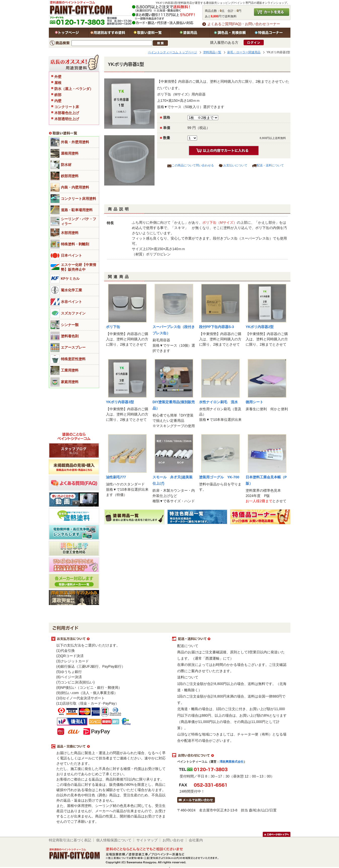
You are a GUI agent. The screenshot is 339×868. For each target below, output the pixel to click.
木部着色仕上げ (67, 113)
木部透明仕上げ (67, 119)
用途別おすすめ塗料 (109, 33)
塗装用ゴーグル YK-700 (219, 477)
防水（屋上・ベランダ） (74, 89)
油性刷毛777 (116, 477)
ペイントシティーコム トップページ (173, 52)
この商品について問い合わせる (193, 165)
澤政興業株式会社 (232, 762)
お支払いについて (235, 165)
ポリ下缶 (113, 327)
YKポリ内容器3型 (120, 402)
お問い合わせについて (230, 755)
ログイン (254, 42)
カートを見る (272, 12)
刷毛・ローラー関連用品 (244, 52)
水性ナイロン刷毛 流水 (218, 402)
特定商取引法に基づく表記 (70, 840)
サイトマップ (147, 840)
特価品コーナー (270, 33)
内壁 (58, 101)
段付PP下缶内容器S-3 (216, 327)
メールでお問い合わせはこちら (196, 800)
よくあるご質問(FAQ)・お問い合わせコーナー (244, 24)
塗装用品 (190, 33)
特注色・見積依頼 (230, 33)
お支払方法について (109, 639)
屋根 (58, 83)
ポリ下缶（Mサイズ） (220, 222)
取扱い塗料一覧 (149, 33)
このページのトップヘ (277, 834)
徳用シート (254, 402)
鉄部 (58, 95)
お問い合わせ (173, 840)
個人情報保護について (114, 840)
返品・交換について (109, 747)
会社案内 (196, 840)
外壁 (58, 77)
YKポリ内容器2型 (260, 327)
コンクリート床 (67, 107)
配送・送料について (270, 165)
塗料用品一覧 (212, 52)
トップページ (69, 33)
